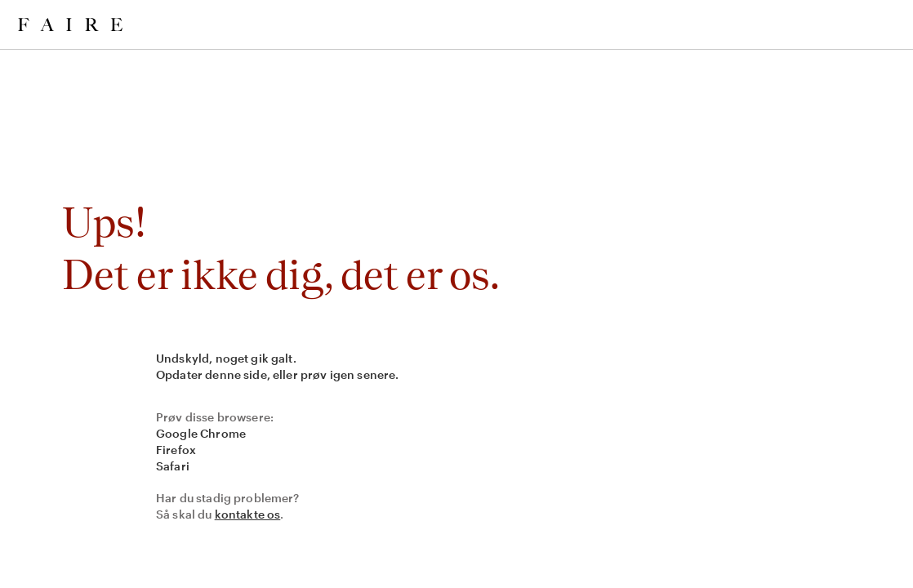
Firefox (176, 450)
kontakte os (248, 514)
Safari (173, 466)
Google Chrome (201, 433)
